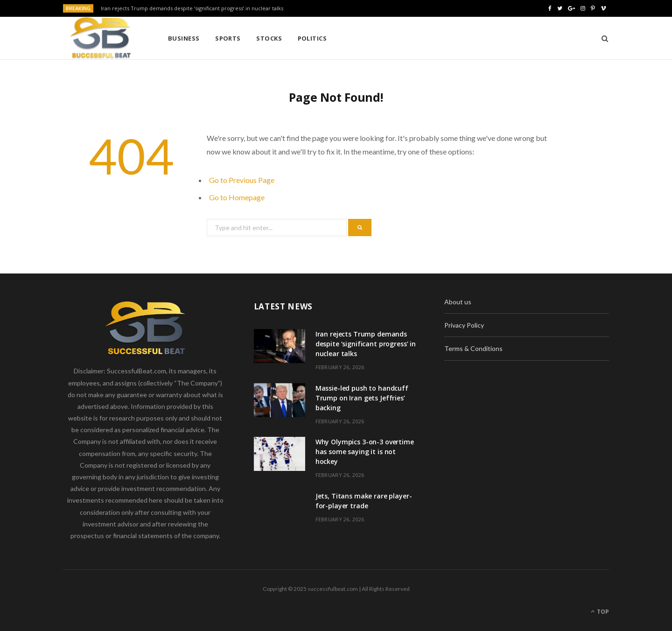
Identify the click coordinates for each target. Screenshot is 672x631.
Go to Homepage (237, 197)
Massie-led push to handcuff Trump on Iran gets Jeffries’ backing (362, 398)
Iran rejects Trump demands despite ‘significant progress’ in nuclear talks (192, 8)
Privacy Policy (464, 325)
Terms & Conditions (473, 348)
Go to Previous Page (242, 180)
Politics (312, 38)
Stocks (269, 38)
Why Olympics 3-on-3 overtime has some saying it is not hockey (365, 452)
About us (458, 302)
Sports (228, 38)
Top (600, 612)
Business (184, 38)
